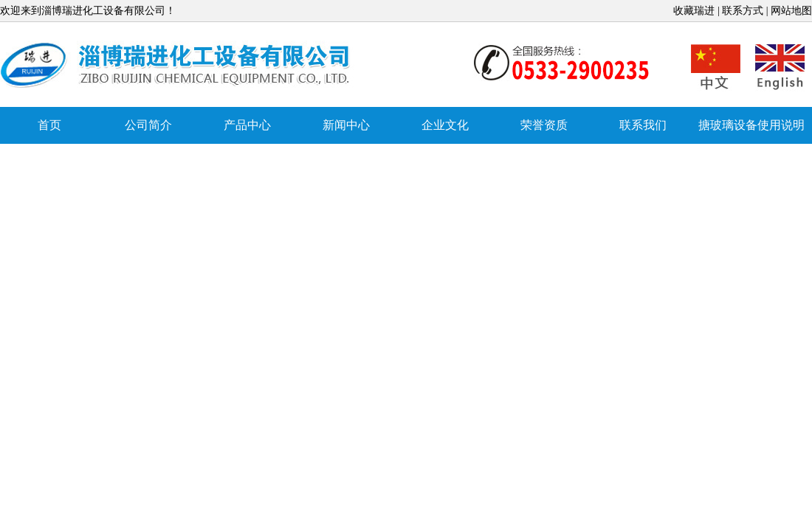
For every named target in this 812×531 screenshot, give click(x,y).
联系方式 (743, 11)
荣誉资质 (544, 125)
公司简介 (148, 125)
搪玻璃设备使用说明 (751, 125)
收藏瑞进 (694, 11)
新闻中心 (346, 125)
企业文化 (445, 125)
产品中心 (247, 125)
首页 (49, 125)
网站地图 (791, 11)
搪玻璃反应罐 (177, 65)
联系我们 (643, 125)
